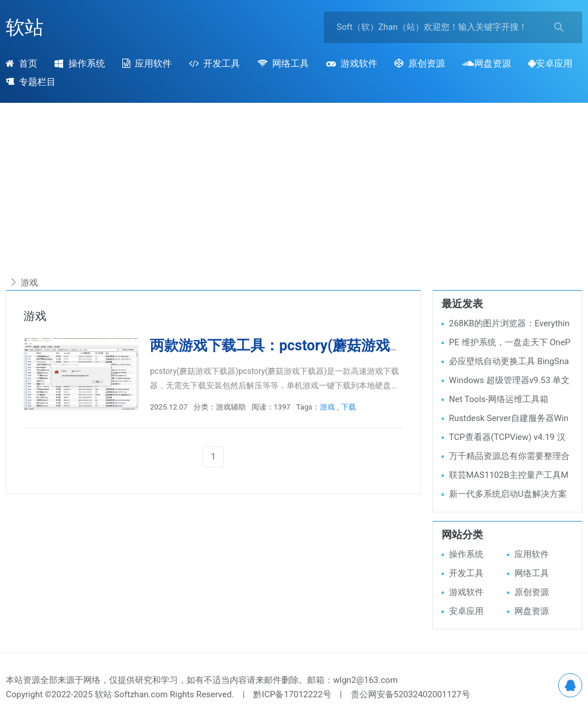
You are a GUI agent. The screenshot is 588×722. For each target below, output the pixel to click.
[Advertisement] (294, 195)
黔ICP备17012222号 (292, 694)
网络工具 (283, 63)
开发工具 (214, 63)
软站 (25, 27)
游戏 (327, 407)
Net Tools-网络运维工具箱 (499, 399)
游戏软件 (352, 63)
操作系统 (80, 63)
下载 (349, 407)
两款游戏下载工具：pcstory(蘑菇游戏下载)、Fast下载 (322, 345)
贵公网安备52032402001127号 (411, 694)
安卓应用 (550, 63)
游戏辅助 (231, 407)
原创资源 (420, 63)
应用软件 (147, 63)
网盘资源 (487, 63)
